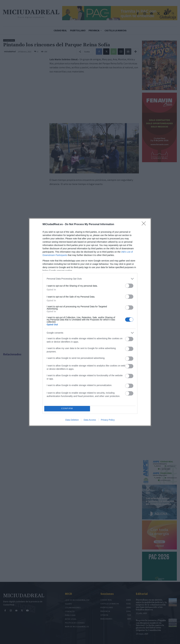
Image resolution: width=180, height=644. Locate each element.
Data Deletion (72, 420)
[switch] (129, 286)
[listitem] (90, 279)
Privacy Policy (108, 420)
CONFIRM (67, 409)
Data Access (90, 420)
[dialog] (90, 322)
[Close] (145, 224)
